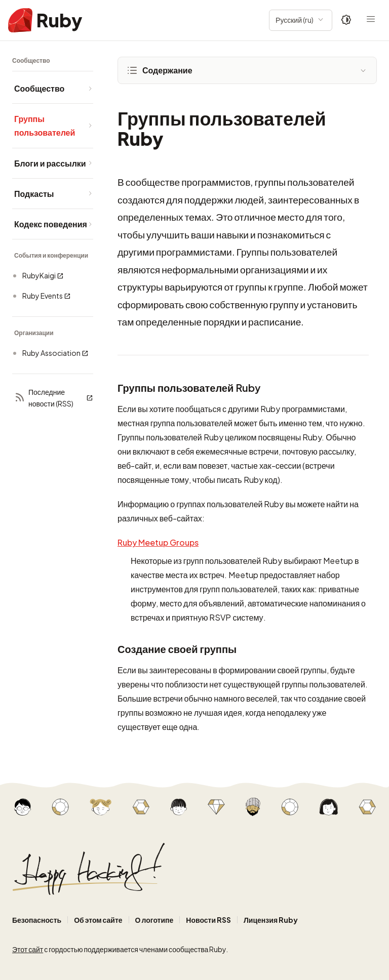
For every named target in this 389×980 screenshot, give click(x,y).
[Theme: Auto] (346, 20)
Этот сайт (28, 949)
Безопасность (37, 920)
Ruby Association (55, 353)
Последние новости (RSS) (54, 398)
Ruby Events (47, 296)
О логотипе (154, 920)
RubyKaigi (43, 276)
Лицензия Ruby (271, 920)
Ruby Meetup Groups (158, 542)
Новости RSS (208, 920)
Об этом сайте (98, 920)
